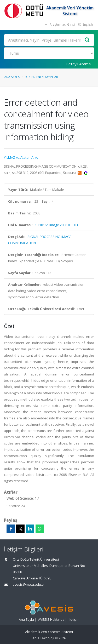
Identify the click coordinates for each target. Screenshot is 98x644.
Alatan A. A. (29, 157)
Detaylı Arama (78, 64)
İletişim (74, 620)
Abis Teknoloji (43, 638)
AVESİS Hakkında (51, 620)
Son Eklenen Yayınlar (41, 77)
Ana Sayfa (12, 77)
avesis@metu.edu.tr (28, 585)
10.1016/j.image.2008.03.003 (56, 225)
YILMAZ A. (11, 157)
